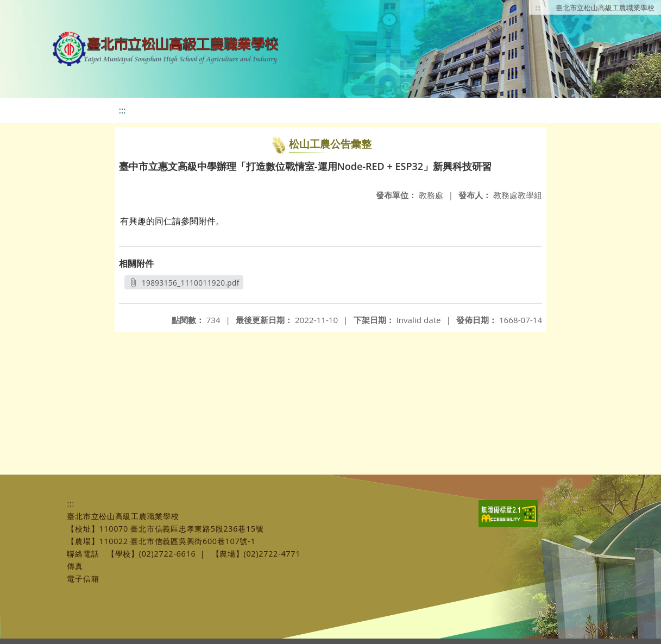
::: (538, 8)
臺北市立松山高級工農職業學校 (605, 8)
